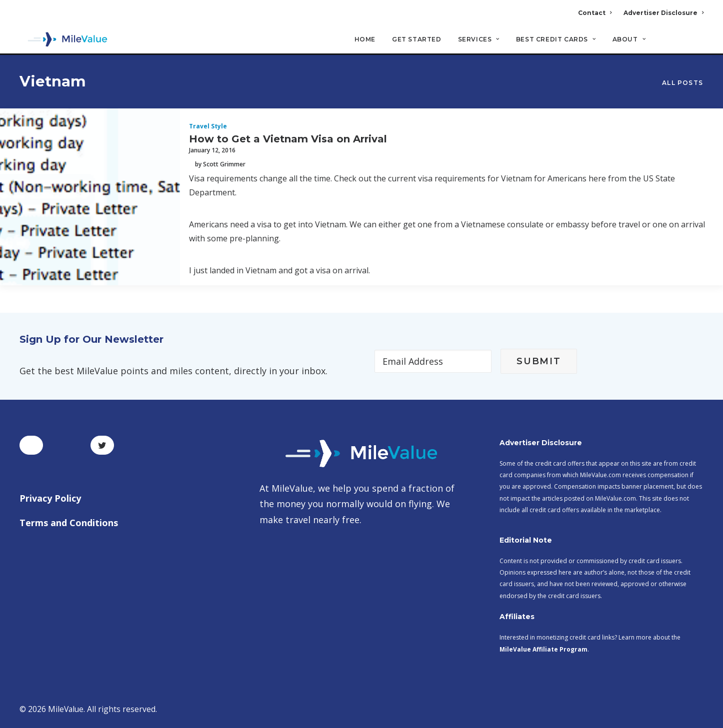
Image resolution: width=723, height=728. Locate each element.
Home (365, 40)
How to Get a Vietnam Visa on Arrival (288, 139)
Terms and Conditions (69, 523)
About (629, 40)
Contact (595, 13)
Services (479, 40)
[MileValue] (64, 40)
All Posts (682, 83)
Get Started (417, 40)
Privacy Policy (50, 498)
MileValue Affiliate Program (543, 649)
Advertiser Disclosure (663, 13)
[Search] (697, 44)
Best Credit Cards (556, 40)
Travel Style (208, 127)
